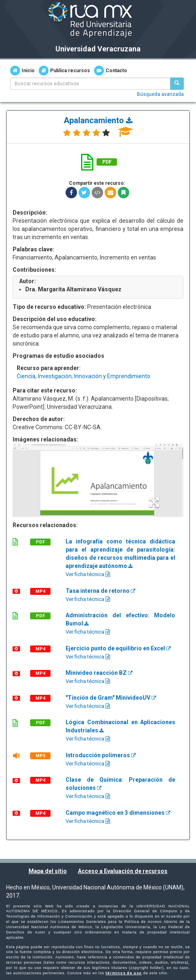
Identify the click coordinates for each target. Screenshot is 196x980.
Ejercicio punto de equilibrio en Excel (118, 648)
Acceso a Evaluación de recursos (123, 871)
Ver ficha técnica (88, 574)
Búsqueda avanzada (160, 94)
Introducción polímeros (101, 755)
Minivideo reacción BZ (99, 673)
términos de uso (124, 973)
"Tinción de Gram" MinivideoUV (111, 698)
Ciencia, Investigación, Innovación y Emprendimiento (84, 376)
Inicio (22, 71)
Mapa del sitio (48, 871)
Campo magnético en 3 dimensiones (118, 813)
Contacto (111, 71)
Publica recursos (64, 71)
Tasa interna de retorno (100, 591)
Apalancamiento (98, 120)
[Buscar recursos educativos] (177, 84)
